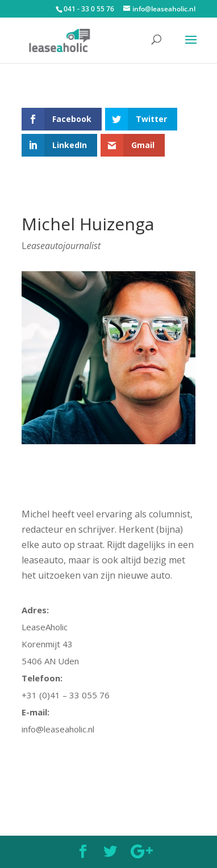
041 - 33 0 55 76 (89, 9)
